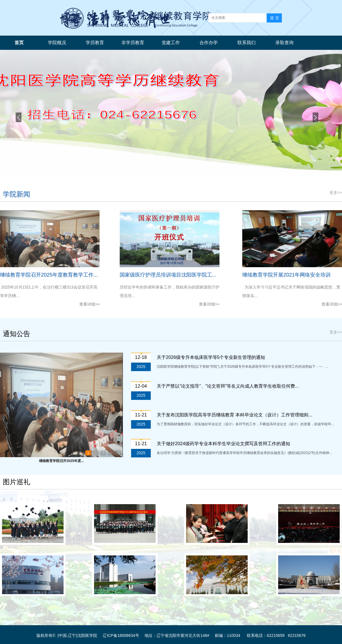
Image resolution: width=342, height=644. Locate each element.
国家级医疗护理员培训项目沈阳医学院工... (168, 275)
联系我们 (247, 43)
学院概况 (57, 43)
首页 (19, 43)
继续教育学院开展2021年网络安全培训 (286, 275)
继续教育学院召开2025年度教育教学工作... (49, 275)
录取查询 (284, 43)
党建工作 (171, 43)
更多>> (336, 193)
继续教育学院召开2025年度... (61, 461)
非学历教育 (133, 43)
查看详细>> (89, 304)
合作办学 (209, 43)
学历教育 (95, 43)
